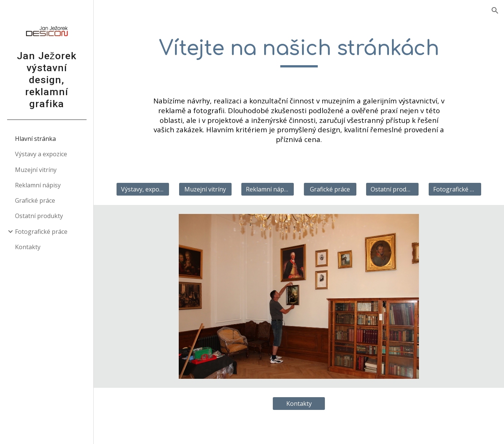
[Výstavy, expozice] (143, 189)
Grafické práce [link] (35, 200)
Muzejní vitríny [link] (36, 170)
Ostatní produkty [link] (39, 216)
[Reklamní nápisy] (268, 189)
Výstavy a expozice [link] (41, 154)
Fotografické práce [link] (41, 232)
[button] (495, 10)
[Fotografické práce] (455, 189)
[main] (299, 52)
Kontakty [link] (28, 247)
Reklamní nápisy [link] (38, 185)
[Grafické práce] (330, 189)
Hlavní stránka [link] (35, 139)
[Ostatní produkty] (392, 189)
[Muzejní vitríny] (205, 189)
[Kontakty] (299, 404)
